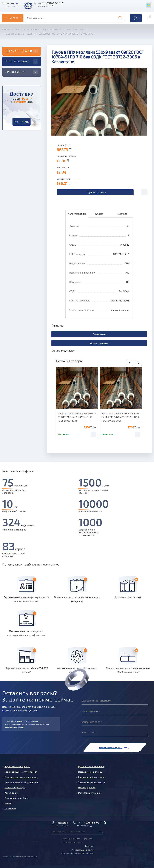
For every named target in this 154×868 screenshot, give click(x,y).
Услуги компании (17, 62)
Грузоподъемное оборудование (22, 782)
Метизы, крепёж (87, 787)
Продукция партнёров (16, 798)
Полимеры (10, 808)
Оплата (99, 214)
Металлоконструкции (90, 793)
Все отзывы (99, 334)
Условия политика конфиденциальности (19, 856)
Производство (15, 72)
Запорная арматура (15, 787)
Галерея (89, 846)
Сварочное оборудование (92, 777)
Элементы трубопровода (92, 782)
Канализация (11, 793)
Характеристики (77, 214)
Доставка (122, 214)
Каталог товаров (21, 51)
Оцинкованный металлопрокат (21, 777)
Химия (8, 803)
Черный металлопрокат (17, 766)
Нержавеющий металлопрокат (21, 772)
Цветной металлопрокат (91, 766)
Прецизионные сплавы (90, 772)
